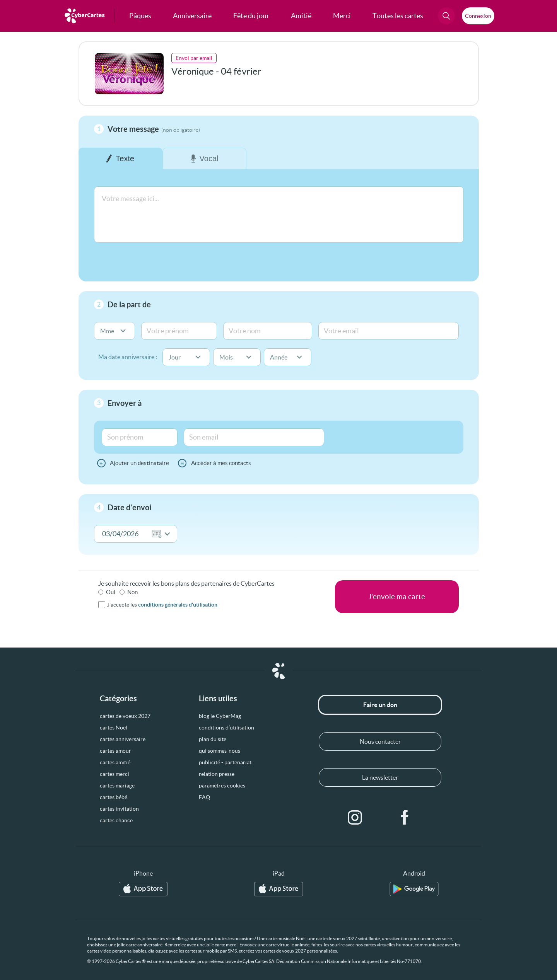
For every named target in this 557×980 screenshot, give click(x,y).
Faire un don (380, 705)
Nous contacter (380, 741)
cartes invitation (119, 809)
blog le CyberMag (220, 716)
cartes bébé (114, 797)
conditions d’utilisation (226, 728)
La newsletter (380, 777)
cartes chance (116, 820)
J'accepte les (162, 605)
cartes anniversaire (123, 739)
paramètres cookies (222, 786)
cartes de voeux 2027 (125, 716)
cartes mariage (117, 786)
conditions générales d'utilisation (178, 605)
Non (132, 592)
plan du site (213, 739)
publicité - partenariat (225, 762)
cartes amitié (115, 762)
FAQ (204, 797)
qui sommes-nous (220, 751)
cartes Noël (114, 728)
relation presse (217, 774)
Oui (111, 592)
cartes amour (115, 751)
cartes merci (114, 774)
